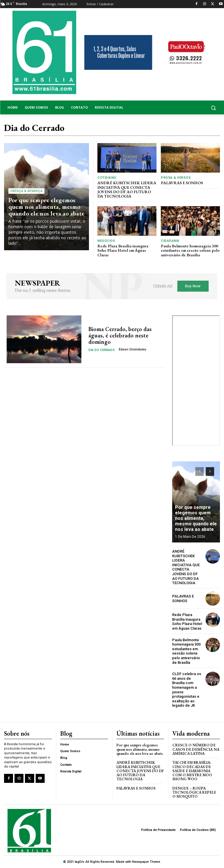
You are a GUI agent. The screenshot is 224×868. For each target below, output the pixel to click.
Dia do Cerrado (102, 350)
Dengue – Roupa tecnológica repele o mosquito (194, 792)
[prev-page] (200, 472)
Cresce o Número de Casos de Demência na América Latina (196, 749)
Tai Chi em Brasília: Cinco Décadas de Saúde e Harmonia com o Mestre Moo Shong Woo (192, 771)
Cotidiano (107, 178)
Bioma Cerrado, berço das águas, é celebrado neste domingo (120, 335)
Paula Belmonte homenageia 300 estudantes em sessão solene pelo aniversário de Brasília (190, 250)
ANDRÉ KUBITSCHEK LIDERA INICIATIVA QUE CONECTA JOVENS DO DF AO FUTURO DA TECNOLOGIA (127, 189)
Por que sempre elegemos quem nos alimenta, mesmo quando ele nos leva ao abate (46, 207)
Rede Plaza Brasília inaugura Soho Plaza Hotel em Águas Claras (123, 250)
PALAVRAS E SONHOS (182, 183)
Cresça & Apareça (26, 191)
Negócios (106, 241)
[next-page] (210, 472)
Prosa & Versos (176, 178)
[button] (196, 108)
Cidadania (170, 241)
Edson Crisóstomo (133, 349)
